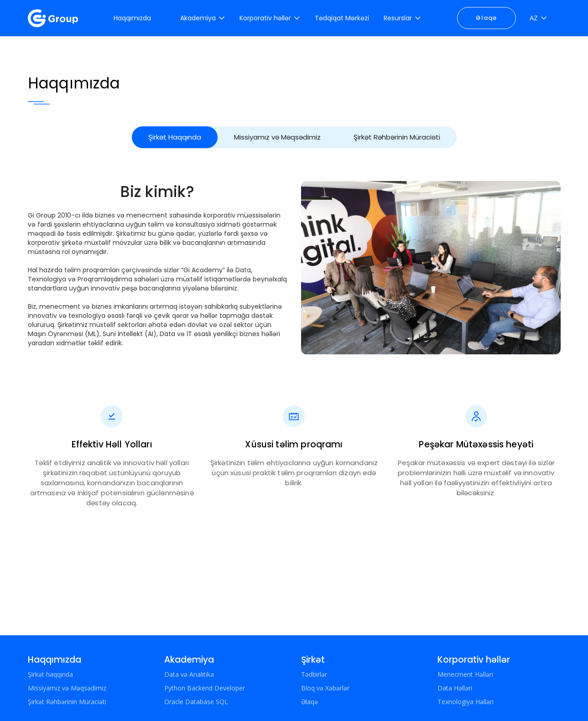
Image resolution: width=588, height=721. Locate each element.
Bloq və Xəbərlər (325, 688)
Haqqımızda (55, 660)
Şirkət (313, 660)
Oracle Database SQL (196, 702)
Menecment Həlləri (465, 674)
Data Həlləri (455, 688)
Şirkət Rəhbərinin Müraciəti (397, 137)
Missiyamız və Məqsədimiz (277, 137)
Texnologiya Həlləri (466, 702)
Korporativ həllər (474, 660)
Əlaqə (486, 17)
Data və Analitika (189, 674)
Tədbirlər (314, 674)
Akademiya (189, 660)
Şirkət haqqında (50, 674)
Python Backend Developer (205, 688)
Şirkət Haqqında (175, 137)
